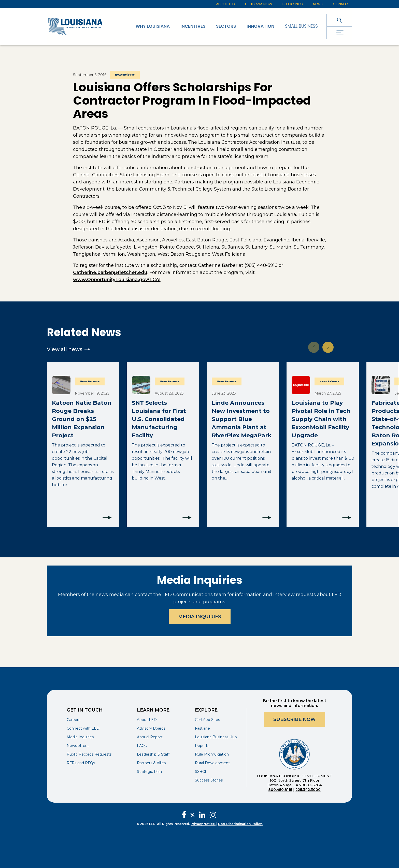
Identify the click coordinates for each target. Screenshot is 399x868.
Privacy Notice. (203, 824)
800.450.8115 (280, 790)
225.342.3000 (308, 790)
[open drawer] (339, 33)
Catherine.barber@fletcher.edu (110, 272)
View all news (68, 349)
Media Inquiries (200, 617)
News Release (125, 75)
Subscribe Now (295, 719)
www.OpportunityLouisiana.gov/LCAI (117, 280)
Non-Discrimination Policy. (240, 824)
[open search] (339, 20)
